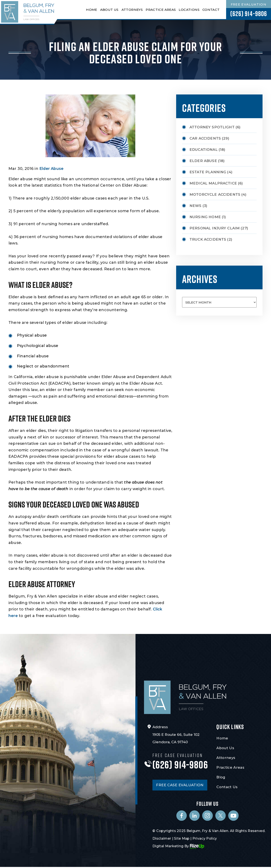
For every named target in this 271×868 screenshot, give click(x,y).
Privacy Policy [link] (205, 840)
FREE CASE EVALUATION (180, 786)
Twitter (221, 817)
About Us (109, 10)
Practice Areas (160, 10)
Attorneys (132, 10)
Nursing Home (205, 217)
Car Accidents (205, 138)
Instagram (207, 817)
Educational (204, 150)
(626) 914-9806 (248, 14)
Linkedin (194, 817)
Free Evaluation (248, 5)
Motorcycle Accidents (215, 194)
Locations (189, 10)
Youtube (234, 817)
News (196, 206)
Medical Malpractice (214, 183)
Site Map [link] (182, 840)
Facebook (181, 817)
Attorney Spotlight (212, 127)
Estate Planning (208, 172)
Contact (211, 10)
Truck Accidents (208, 239)
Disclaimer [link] (162, 840)
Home (91, 10)
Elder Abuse (52, 169)
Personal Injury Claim (215, 228)
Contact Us (227, 787)
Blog (221, 777)
